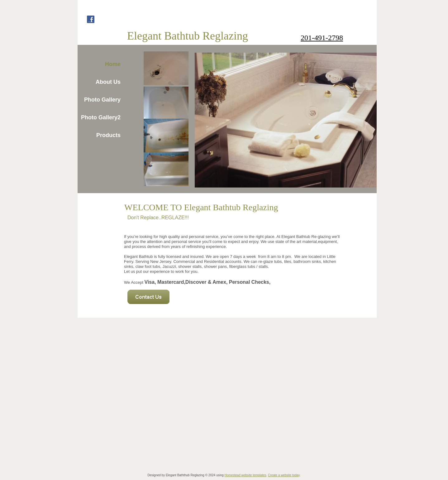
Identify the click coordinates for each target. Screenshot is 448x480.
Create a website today (284, 475)
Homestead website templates (245, 475)
